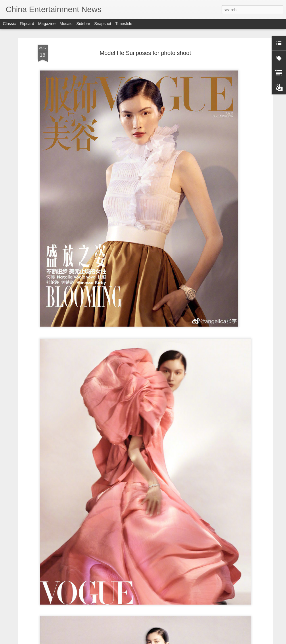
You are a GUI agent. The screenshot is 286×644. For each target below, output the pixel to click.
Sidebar (83, 24)
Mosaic (66, 24)
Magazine (47, 24)
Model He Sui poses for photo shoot (145, 37)
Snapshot (103, 24)
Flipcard (27, 24)
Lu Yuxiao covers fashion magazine (125, 638)
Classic (9, 24)
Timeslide (124, 24)
